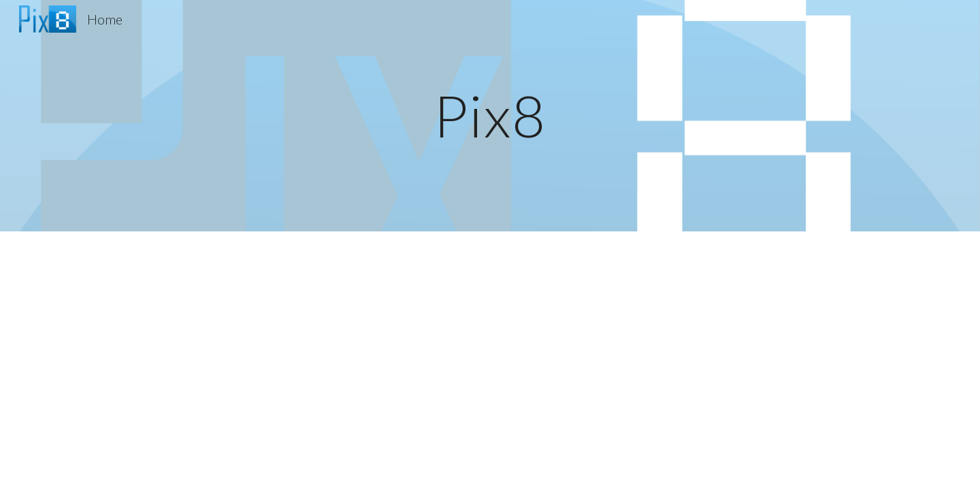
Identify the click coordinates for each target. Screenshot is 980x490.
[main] (490, 115)
